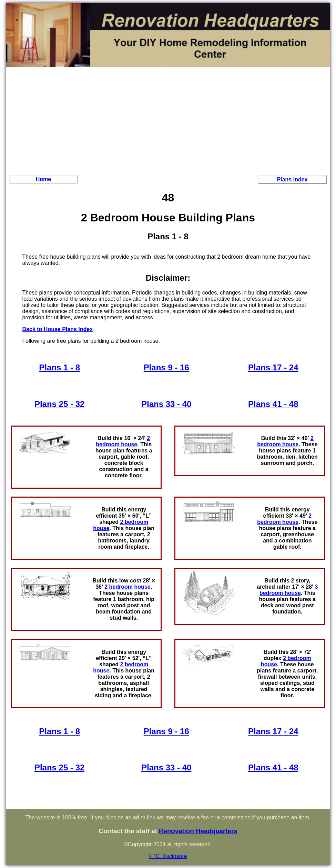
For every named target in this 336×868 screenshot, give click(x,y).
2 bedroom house (123, 441)
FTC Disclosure (168, 856)
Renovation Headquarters (198, 831)
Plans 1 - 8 (59, 367)
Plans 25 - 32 (59, 404)
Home (43, 179)
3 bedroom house (289, 590)
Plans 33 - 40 (166, 404)
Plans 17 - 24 (273, 367)
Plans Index (292, 179)
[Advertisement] (168, 120)
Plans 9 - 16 (166, 367)
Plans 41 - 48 (273, 404)
